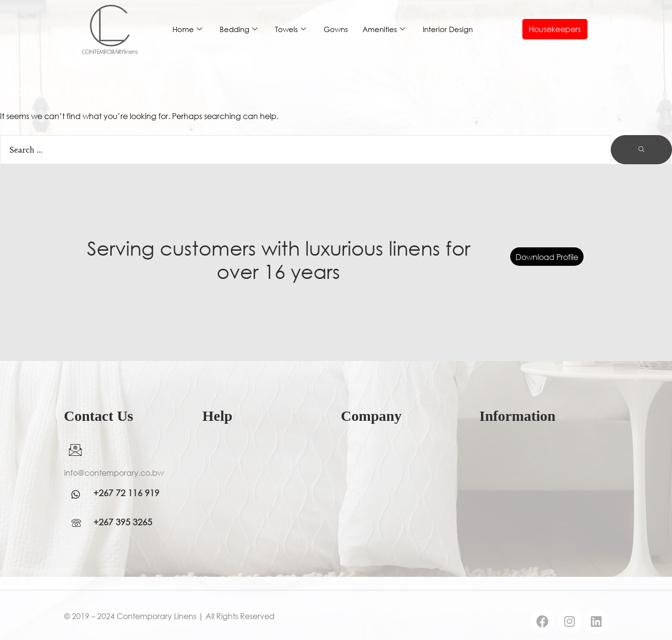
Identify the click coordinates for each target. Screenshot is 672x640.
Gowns (336, 29)
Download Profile (547, 256)
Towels (291, 29)
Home (187, 29)
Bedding (239, 29)
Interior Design (448, 29)
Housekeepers (555, 29)
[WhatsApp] (79, 495)
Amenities (384, 29)
